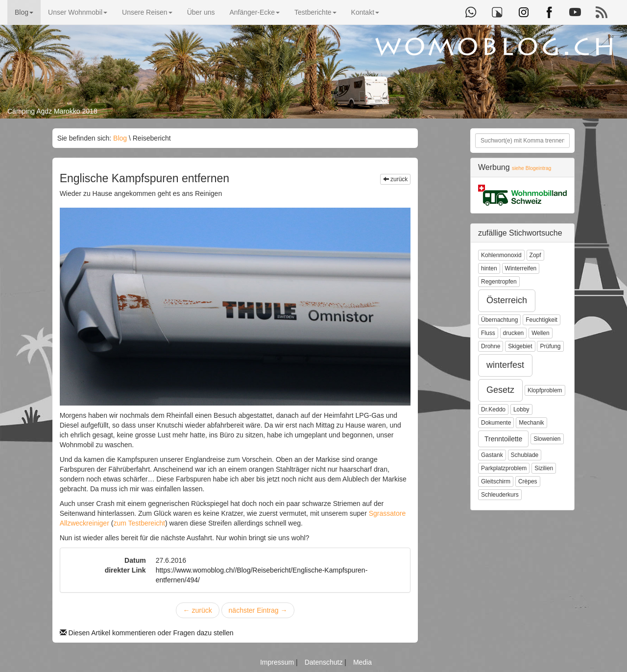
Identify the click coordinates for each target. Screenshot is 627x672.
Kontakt (365, 12)
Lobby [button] (521, 409)
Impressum (278, 662)
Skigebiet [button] (520, 346)
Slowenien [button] (547, 439)
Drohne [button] (491, 346)
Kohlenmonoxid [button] (501, 255)
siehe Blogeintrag (531, 168)
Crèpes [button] (528, 481)
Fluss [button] (488, 333)
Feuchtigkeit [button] (542, 320)
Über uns (201, 12)
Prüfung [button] (550, 346)
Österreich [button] (507, 300)
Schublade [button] (525, 455)
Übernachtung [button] (499, 320)
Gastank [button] (492, 455)
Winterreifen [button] (521, 268)
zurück (396, 179)
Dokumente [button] (496, 423)
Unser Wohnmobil (78, 12)
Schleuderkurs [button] (500, 495)
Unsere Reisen (147, 12)
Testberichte (315, 12)
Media (362, 662)
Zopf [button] (535, 255)
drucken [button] (514, 333)
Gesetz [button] (500, 390)
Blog (24, 12)
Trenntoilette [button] (503, 439)
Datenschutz (325, 662)
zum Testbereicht (139, 523)
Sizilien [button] (544, 468)
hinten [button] (489, 268)
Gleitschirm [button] (496, 481)
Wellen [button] (540, 333)
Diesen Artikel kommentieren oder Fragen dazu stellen (147, 633)
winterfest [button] (505, 365)
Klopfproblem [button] (545, 390)
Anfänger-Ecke (254, 12)
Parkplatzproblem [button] (504, 468)
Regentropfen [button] (499, 282)
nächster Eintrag (258, 610)
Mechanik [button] (531, 423)
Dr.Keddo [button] (493, 409)
